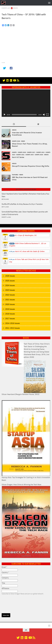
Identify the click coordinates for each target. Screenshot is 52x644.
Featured (15, 175)
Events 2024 (20, 155)
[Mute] (44, 115)
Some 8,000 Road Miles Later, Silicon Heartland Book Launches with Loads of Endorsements (25, 213)
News (23, 141)
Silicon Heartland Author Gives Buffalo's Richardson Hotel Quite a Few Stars (25, 195)
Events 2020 (22, 152)
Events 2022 (40, 152)
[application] (26, 103)
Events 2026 (16, 141)
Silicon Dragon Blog (26, 189)
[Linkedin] (7, 80)
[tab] (26, 276)
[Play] (5, 115)
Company (5, 578)
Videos (15, 8)
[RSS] (18, 80)
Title (3, 583)
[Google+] (11, 80)
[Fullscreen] (47, 115)
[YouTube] (14, 80)
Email (4, 567)
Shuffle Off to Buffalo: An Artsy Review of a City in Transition (22, 204)
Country (5, 572)
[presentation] (11, 603)
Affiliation (5, 588)
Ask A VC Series (18, 157)
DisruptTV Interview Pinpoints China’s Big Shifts (31, 166)
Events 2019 (6, 8)
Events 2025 (30, 155)
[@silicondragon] (4, 80)
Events (14, 152)
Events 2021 (31, 152)
